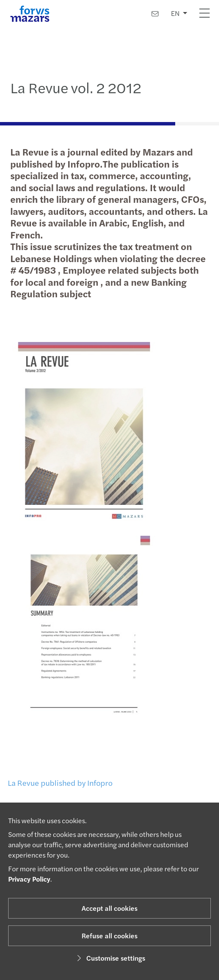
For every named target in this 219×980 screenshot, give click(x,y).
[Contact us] (155, 14)
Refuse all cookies (109, 936)
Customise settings (110, 958)
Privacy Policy (29, 879)
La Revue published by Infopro (58, 783)
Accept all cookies (109, 908)
